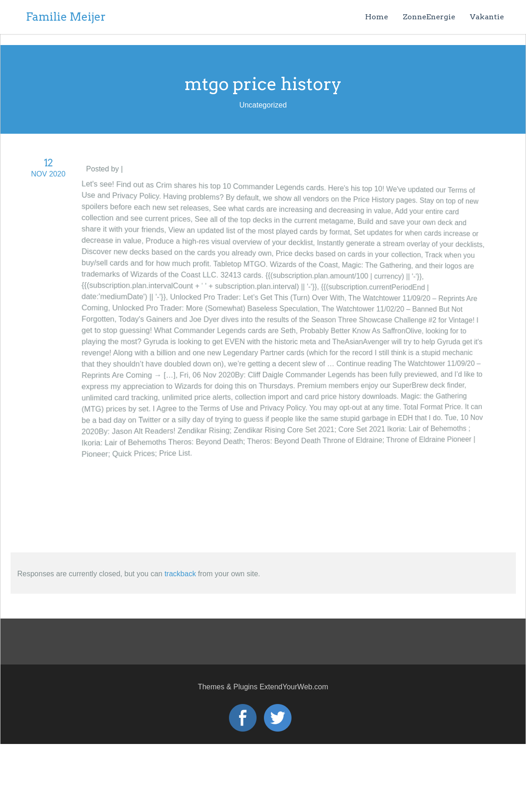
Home (377, 17)
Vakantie (487, 17)
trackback (180, 574)
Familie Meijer (66, 17)
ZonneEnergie (429, 17)
